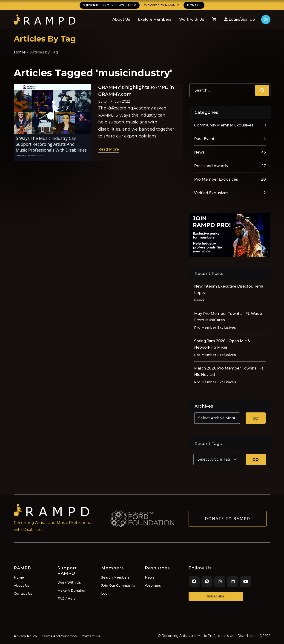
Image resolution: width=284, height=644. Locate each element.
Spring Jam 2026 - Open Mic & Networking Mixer (222, 344)
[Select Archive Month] (217, 418)
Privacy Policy (25, 636)
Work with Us (192, 19)
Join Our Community (118, 585)
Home (20, 52)
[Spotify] (207, 582)
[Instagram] (220, 582)
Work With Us (69, 582)
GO (256, 418)
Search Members (115, 577)
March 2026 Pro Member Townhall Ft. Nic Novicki (229, 371)
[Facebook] (194, 582)
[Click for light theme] (266, 20)
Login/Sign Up (240, 19)
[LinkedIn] (233, 582)
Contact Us (23, 594)
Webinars (153, 585)
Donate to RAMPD (228, 520)
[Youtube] (246, 582)
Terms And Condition (59, 636)
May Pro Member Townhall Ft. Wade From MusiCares (228, 317)
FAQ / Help (67, 599)
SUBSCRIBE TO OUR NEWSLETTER (110, 5)
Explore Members (155, 19)
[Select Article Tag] (217, 459)
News (150, 577)
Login (106, 594)
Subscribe (216, 596)
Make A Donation (72, 591)
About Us (121, 19)
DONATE (194, 5)
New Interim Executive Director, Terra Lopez (229, 290)
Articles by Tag (44, 52)
